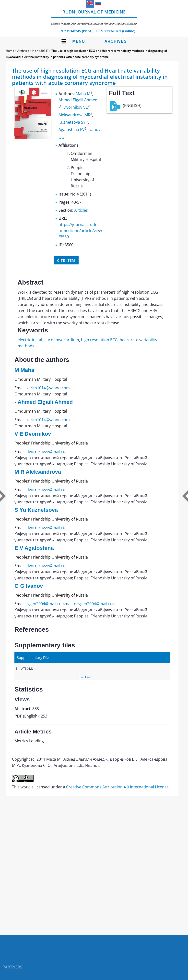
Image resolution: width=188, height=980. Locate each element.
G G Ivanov (29, 586)
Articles (81, 210)
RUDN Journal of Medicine (94, 17)
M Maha (24, 370)
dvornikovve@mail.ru (46, 452)
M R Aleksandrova (38, 472)
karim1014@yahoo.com (48, 388)
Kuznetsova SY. (72, 122)
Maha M (83, 94)
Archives (116, 41)
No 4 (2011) (40, 51)
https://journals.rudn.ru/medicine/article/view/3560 (80, 231)
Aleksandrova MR (74, 115)
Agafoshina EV (72, 130)
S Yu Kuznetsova (36, 510)
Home (10, 51)
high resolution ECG (99, 340)
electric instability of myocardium (48, 340)
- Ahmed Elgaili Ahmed (44, 402)
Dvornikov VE (76, 107)
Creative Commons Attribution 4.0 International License (117, 787)
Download (84, 677)
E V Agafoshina (34, 548)
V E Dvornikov (33, 434)
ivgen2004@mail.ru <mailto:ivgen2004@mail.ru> (70, 604)
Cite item (66, 260)
